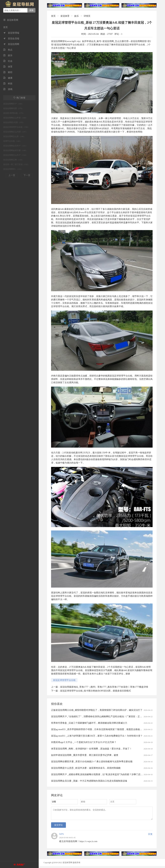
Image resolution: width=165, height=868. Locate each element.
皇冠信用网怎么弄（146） (14, 136)
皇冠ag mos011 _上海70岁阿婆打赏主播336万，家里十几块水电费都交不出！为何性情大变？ (97, 736)
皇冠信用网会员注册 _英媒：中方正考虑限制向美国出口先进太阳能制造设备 (89, 781)
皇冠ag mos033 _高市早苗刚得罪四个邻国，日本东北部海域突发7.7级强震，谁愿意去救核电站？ (99, 729)
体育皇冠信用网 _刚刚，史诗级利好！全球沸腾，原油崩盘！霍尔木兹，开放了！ (91, 749)
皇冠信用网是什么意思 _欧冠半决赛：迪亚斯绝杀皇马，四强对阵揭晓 (86, 768)
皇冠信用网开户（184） (13, 104)
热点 (8, 50)
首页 (5, 27)
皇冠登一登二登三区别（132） (16, 164)
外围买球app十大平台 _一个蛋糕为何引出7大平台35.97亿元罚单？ (84, 742)
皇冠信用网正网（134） (13, 160)
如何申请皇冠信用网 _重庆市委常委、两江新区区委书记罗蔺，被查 (85, 755)
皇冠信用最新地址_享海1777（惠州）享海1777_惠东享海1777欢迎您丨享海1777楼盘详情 (104, 687)
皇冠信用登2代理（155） (14, 122)
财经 (8, 72)
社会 (8, 61)
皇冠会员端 (11, 39)
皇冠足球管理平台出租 (64, 680)
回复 (150, 836)
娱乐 (8, 55)
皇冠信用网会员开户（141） (15, 146)
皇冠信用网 (11, 44)
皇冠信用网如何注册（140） (15, 150)
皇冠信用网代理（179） (13, 108)
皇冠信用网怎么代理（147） (15, 132)
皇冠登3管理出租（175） (14, 113)
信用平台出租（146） (12, 141)
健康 (8, 78)
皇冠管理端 (11, 33)
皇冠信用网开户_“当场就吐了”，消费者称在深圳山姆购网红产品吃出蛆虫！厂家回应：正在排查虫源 (101, 717)
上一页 (12, 175)
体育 (8, 67)
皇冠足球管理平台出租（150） (16, 127)
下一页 (27, 175)
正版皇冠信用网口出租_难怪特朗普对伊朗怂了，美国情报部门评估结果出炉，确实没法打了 (97, 710)
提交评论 (58, 827)
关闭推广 (21, 865)
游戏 (8, 89)
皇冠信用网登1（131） (13, 169)
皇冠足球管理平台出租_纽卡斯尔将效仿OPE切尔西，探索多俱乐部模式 (95, 691)
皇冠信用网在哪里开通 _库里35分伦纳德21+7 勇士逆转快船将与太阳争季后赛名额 (92, 762)
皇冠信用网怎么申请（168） (15, 118)
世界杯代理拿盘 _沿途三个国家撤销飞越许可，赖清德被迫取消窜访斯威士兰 (89, 723)
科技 (8, 84)
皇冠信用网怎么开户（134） (15, 155)
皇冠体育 (65, 16)
